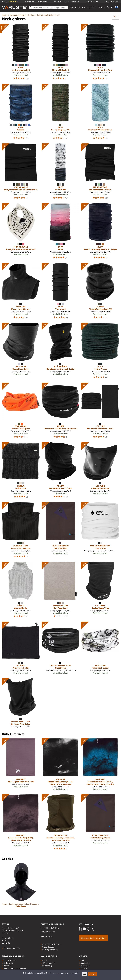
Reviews (10, 1)
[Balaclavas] (21, 887)
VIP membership (48, 963)
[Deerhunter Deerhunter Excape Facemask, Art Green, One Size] (60, 823)
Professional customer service (67, 1)
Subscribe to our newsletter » (94, 938)
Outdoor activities (18, 15)
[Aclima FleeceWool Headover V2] (100, 292)
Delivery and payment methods (15, 968)
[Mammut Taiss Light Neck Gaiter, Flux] (21, 765)
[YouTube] (92, 929)
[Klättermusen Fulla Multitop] (60, 531)
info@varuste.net (48, 932)
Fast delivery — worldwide (36, 1)
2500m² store (93, 1)
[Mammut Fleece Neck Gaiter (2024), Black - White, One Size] (60, 765)
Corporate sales (48, 947)
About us (84, 968)
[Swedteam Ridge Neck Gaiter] (100, 649)
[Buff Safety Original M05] (60, 113)
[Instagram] (87, 929)
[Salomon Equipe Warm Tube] (100, 591)
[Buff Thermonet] (60, 292)
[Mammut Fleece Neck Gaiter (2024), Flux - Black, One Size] (21, 823)
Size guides (85, 963)
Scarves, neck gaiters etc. (48, 15)
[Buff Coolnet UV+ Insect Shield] (100, 113)
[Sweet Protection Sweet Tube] (60, 649)
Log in (44, 960)
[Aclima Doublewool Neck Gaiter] (60, 471)
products (89, 7)
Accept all (93, 974)
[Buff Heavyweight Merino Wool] (100, 53)
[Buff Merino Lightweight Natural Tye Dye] (100, 232)
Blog (83, 960)
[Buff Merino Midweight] (60, 53)
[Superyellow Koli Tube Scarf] (60, 591)
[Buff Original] (21, 113)
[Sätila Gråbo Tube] (21, 471)
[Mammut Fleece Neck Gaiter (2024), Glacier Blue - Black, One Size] (100, 765)
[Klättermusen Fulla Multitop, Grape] (100, 823)
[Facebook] (81, 929)
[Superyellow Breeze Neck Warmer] (21, 531)
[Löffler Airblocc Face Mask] (100, 471)
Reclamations (8, 963)
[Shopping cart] (112, 7)
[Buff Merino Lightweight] (21, 53)
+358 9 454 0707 (52, 928)
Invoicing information (50, 950)
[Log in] (108, 7)
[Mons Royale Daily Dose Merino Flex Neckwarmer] (21, 172)
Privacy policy (47, 966)
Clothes (32, 15)
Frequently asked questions (52, 944)
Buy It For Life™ (112, 1)
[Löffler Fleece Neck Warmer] (21, 292)
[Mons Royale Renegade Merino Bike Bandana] (21, 232)
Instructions (8, 966)
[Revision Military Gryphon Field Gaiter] (21, 704)
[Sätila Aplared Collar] (21, 591)
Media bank (85, 966)
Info (102, 7)
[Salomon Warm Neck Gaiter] (21, 352)
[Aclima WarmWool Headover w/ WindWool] (60, 411)
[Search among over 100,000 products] (49, 7)
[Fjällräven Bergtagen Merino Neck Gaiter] (60, 352)
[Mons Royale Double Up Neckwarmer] (100, 172)
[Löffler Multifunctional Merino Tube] (100, 411)
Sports (75, 7)
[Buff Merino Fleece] (100, 352)
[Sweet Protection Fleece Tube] (100, 531)
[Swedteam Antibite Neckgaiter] (21, 411)
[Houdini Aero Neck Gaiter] (21, 649)
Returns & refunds (10, 960)
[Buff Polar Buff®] (60, 172)
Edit (85, 974)
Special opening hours (12, 948)
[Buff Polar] (60, 232)
